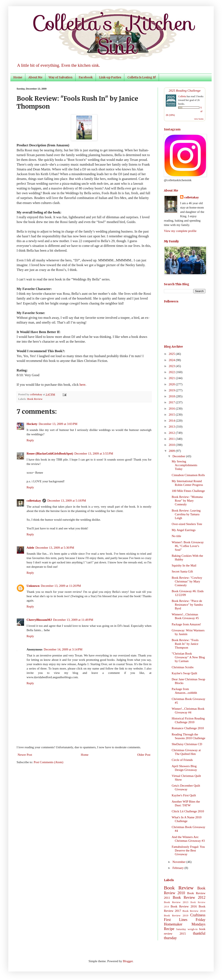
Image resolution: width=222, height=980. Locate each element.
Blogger (128, 961)
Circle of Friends (182, 760)
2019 (172, 390)
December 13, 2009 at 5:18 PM (67, 501)
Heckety (32, 424)
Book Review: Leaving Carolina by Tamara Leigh (186, 514)
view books (199, 119)
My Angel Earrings (184, 530)
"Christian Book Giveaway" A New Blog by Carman (188, 657)
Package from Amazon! (187, 624)
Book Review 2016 (184, 906)
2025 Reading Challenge (185, 90)
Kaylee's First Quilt (184, 795)
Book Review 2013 (176, 902)
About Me (35, 77)
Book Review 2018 (194, 911)
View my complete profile (180, 231)
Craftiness (198, 915)
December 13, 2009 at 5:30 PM (55, 548)
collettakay (36, 394)
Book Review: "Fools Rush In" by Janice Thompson (185, 644)
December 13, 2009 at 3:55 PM (94, 454)
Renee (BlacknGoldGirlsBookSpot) (50, 454)
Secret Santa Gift (182, 571)
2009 (172, 451)
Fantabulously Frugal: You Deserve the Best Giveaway (188, 850)
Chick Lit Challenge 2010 (188, 811)
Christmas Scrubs (183, 667)
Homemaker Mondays (185, 924)
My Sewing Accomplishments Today (185, 465)
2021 (172, 378)
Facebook (86, 77)
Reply (30, 440)
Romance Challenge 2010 (188, 728)
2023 (172, 366)
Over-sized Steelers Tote (187, 524)
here (82, 385)
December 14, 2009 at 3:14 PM (63, 649)
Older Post (144, 755)
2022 (172, 372)
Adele (30, 548)
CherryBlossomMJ (39, 620)
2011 (172, 439)
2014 (172, 421)
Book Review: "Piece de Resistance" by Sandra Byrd (187, 605)
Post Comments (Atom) (49, 762)
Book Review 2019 (176, 915)
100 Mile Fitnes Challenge (188, 491)
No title (176, 536)
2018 (172, 396)
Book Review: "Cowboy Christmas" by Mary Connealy (187, 581)
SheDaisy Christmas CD (187, 744)
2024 (172, 360)
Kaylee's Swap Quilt (185, 673)
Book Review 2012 (189, 898)
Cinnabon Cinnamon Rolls (188, 475)
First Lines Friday (185, 920)
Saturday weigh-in (187, 929)
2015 (172, 415)
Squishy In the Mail (184, 565)
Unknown (33, 586)
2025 (172, 354)
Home (18, 77)
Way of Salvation (60, 77)
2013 (172, 427)
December (179, 456)
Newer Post (25, 755)
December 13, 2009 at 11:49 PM (73, 620)
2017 (172, 402)
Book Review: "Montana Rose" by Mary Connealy (187, 501)
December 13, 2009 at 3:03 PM (58, 424)
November (179, 862)
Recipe (169, 929)
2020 (172, 384)
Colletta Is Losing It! (142, 77)
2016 (172, 409)
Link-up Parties (110, 77)
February (178, 868)
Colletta (182, 96)
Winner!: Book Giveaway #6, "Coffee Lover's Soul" (188, 546)
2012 (172, 433)
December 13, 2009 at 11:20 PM (61, 586)
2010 (172, 445)
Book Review (35, 399)
